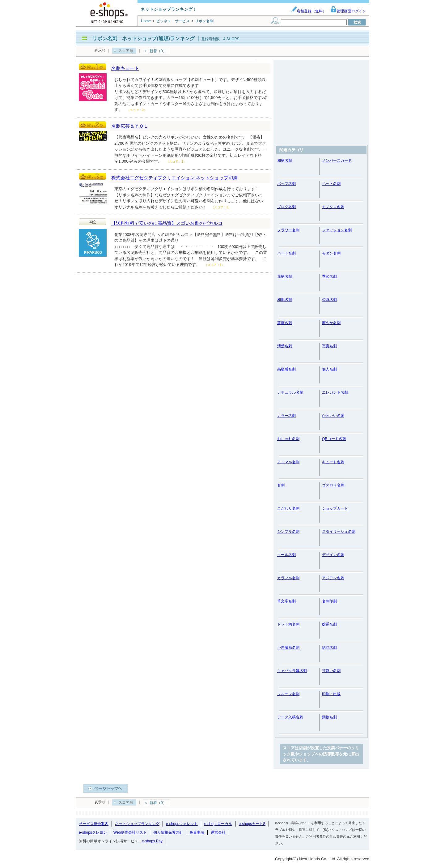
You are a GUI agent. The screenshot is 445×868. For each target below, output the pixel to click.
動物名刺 (329, 717)
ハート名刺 (286, 253)
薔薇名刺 (285, 323)
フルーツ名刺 (288, 694)
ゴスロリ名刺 (333, 485)
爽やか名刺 (331, 323)
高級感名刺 (286, 369)
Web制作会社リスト (130, 832)
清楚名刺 (285, 346)
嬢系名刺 (329, 624)
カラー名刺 (286, 416)
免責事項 (197, 832)
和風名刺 (285, 300)
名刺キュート (125, 68)
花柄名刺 (285, 276)
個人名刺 (329, 369)
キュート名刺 (333, 462)
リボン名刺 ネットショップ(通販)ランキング (144, 38)
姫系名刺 (329, 300)
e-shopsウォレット (182, 824)
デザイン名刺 (333, 555)
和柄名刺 (285, 160)
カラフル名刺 (288, 578)
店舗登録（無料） (308, 11)
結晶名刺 (329, 648)
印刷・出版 (331, 694)
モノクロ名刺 (333, 207)
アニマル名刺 (288, 462)
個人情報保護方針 (168, 832)
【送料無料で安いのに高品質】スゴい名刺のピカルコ (167, 223)
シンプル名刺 (288, 532)
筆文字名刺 (286, 601)
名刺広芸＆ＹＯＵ (130, 126)
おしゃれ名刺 (288, 439)
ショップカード (335, 508)
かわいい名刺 (333, 416)
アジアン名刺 (333, 578)
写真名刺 (329, 346)
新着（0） (158, 51)
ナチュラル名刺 (290, 392)
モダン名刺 (331, 253)
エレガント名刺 (335, 392)
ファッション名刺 (337, 230)
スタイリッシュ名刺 (339, 532)
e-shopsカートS (252, 824)
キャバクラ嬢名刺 (292, 671)
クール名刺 (286, 555)
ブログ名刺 (286, 207)
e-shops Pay (152, 841)
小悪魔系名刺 (288, 648)
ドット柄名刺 (288, 624)
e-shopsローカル (218, 824)
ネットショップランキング (137, 824)
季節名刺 (329, 276)
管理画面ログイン (348, 11)
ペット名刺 (331, 184)
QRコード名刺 (334, 439)
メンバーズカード (337, 160)
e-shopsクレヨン (93, 832)
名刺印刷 (329, 601)
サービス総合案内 (94, 824)
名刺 (281, 485)
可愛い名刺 (331, 671)
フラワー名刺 (288, 230)
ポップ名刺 (286, 184)
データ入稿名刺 (290, 717)
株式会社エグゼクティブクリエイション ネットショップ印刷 (174, 178)
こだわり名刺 (288, 508)
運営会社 (218, 832)
